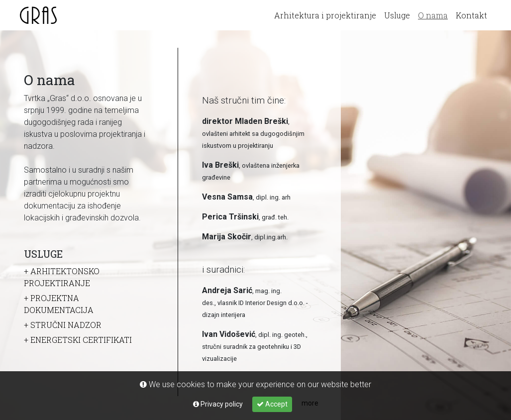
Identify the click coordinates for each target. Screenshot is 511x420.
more (310, 403)
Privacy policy (218, 404)
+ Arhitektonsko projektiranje (62, 277)
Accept (272, 404)
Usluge (397, 15)
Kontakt (471, 15)
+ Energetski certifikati (78, 340)
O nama (434, 14)
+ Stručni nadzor (63, 325)
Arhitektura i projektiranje (325, 15)
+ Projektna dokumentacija (59, 304)
